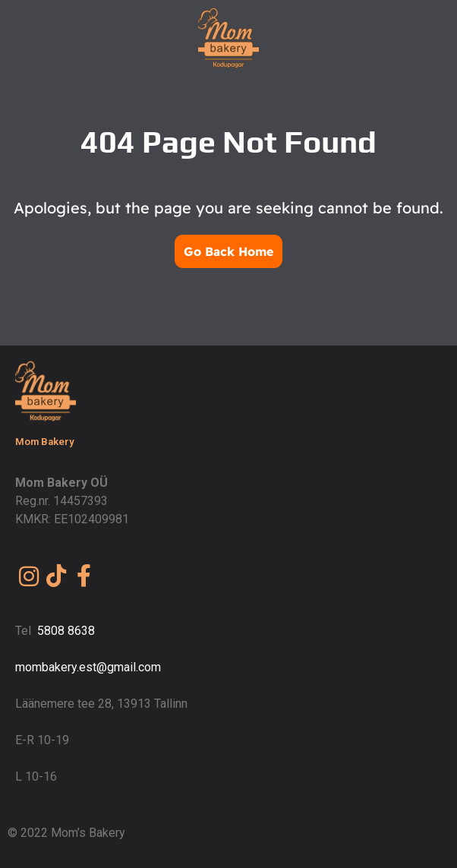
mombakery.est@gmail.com (88, 667)
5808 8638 (66, 631)
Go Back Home (228, 251)
